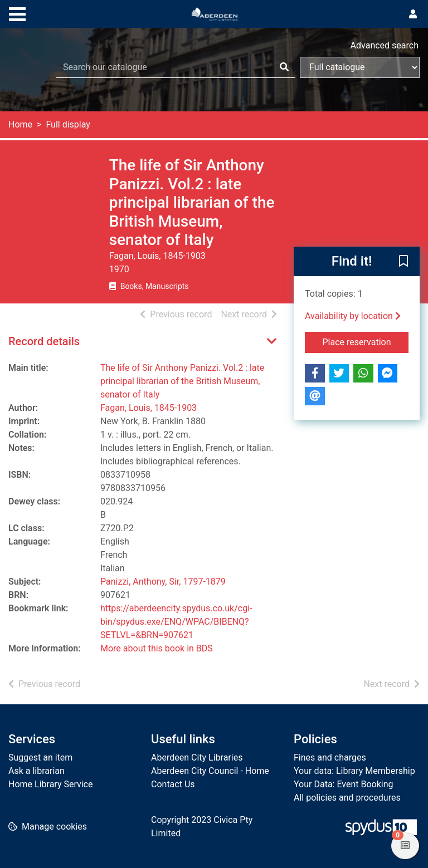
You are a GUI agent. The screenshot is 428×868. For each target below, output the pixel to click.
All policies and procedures (347, 798)
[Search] (284, 67)
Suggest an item (40, 757)
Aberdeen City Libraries (197, 757)
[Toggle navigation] (17, 13)
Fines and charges (330, 757)
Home (20, 124)
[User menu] (413, 14)
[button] (403, 262)
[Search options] (360, 67)
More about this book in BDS (157, 648)
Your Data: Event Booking (344, 784)
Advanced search (385, 45)
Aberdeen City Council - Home (210, 771)
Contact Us (173, 784)
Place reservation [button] (366, 341)
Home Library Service (50, 784)
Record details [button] (44, 341)
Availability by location (353, 316)
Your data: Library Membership (354, 771)
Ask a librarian (37, 771)
